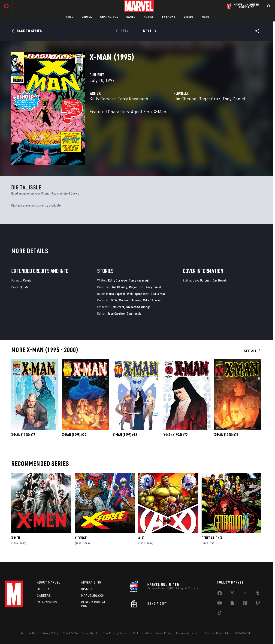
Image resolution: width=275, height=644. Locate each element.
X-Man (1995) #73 (125, 435)
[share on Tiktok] (220, 614)
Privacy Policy (50, 633)
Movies (149, 17)
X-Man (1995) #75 (23, 435)
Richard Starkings (138, 307)
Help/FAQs (45, 589)
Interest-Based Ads (217, 633)
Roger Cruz (209, 99)
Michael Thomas (130, 300)
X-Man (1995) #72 (175, 435)
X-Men (16, 538)
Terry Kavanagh (133, 99)
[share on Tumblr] (258, 594)
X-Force (81, 538)
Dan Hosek (134, 313)
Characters (109, 17)
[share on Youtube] (220, 604)
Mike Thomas (152, 300)
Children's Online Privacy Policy (152, 633)
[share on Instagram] (245, 594)
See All (253, 351)
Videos (189, 17)
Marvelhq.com (93, 596)
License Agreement (188, 633)
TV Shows (169, 17)
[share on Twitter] (232, 594)
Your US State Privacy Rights (81, 633)
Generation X (212, 538)
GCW (114, 300)
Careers (44, 596)
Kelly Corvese (103, 99)
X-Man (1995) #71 (226, 435)
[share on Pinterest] (245, 604)
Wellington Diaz (138, 294)
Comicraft (117, 307)
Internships (47, 602)
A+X (141, 538)
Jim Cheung (185, 99)
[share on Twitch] (258, 604)
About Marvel (48, 582)
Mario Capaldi (116, 294)
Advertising (91, 582)
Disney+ (88, 589)
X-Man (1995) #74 (74, 435)
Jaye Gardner (116, 313)
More (206, 17)
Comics (87, 17)
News (69, 17)
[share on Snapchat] (232, 604)
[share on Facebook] (220, 594)
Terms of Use (29, 633)
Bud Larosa (158, 294)
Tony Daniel (234, 99)
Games (131, 17)
